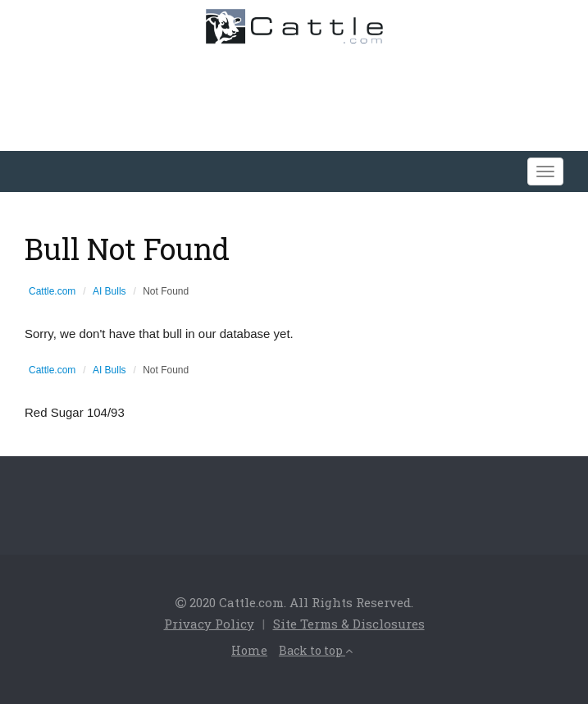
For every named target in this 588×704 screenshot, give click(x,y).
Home (249, 650)
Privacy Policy (209, 624)
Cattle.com (52, 291)
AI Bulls (109, 291)
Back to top (316, 650)
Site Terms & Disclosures (349, 624)
